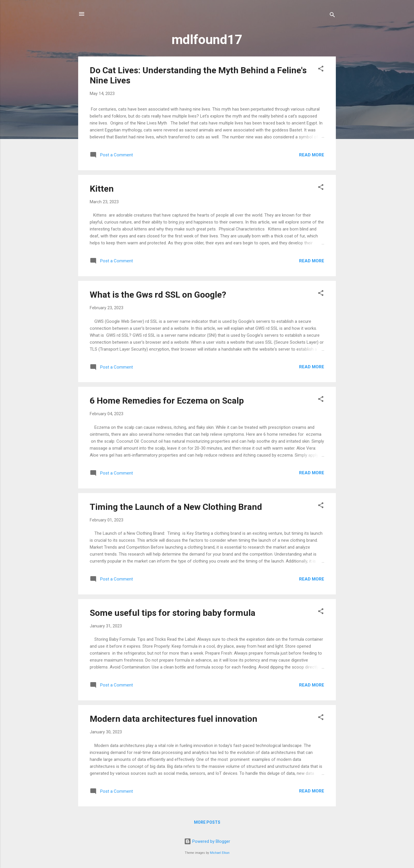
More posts (207, 822)
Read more (312, 155)
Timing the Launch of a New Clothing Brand (176, 507)
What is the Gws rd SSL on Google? (158, 295)
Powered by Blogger (207, 841)
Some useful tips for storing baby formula (173, 613)
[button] (321, 70)
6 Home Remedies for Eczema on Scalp (167, 401)
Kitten (102, 189)
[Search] (332, 16)
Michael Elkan (220, 853)
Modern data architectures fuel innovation (174, 719)
